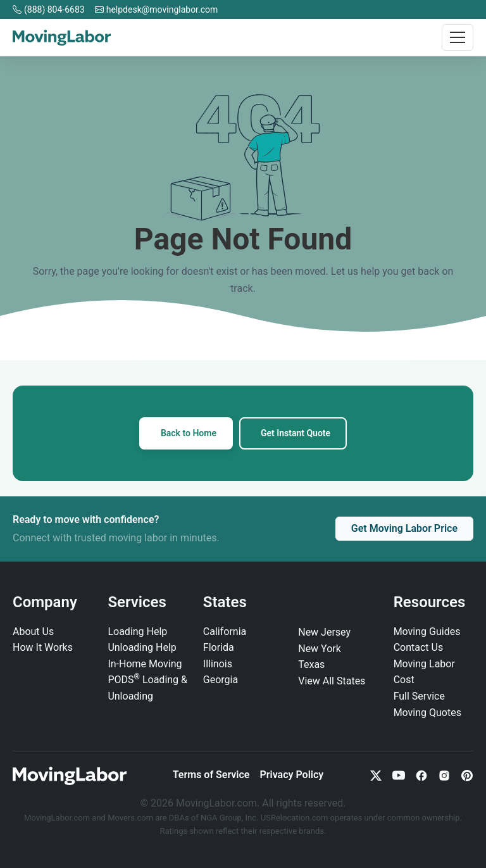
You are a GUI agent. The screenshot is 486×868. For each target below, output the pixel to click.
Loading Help (137, 632)
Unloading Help (142, 647)
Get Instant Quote (296, 433)
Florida (219, 647)
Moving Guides (427, 632)
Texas (311, 664)
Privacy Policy (291, 775)
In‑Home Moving (145, 664)
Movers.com (130, 818)
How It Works (43, 647)
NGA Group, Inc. (230, 818)
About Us (33, 632)
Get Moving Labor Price (404, 528)
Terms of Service (211, 775)
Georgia (221, 680)
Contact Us (419, 647)
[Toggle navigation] (458, 37)
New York (320, 649)
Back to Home (189, 433)
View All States (332, 681)
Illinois (218, 664)
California (225, 632)
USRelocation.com (296, 818)
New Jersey (324, 632)
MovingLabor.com (58, 818)
